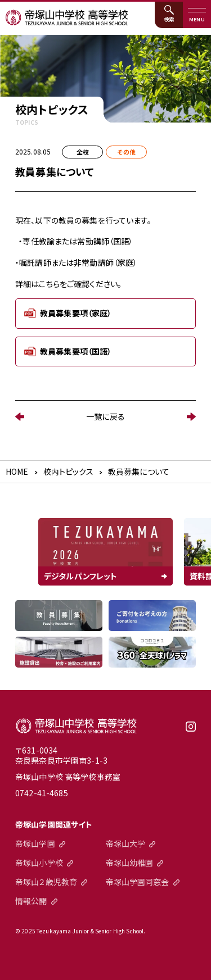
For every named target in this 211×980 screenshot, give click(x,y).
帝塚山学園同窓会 (138, 882)
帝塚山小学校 (39, 863)
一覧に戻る (105, 416)
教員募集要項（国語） (76, 351)
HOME (17, 471)
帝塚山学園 (35, 843)
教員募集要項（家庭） (76, 313)
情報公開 (31, 901)
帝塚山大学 (126, 843)
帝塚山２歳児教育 (46, 882)
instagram (191, 731)
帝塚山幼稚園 (130, 863)
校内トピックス (68, 471)
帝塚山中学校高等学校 (76, 726)
